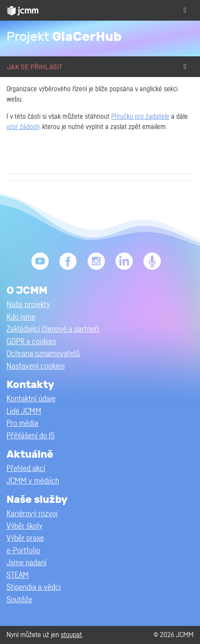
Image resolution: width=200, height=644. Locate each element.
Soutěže (19, 600)
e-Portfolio (23, 551)
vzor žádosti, (23, 127)
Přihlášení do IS (31, 436)
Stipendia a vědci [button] (34, 587)
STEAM (18, 575)
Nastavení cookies (36, 366)
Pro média (22, 424)
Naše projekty (28, 305)
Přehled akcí (26, 469)
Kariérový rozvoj (32, 514)
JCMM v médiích (33, 481)
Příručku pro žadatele (140, 117)
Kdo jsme (21, 317)
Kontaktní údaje (31, 399)
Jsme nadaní (27, 563)
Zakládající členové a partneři (53, 329)
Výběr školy (24, 526)
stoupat (71, 635)
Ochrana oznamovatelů (43, 354)
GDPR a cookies (31, 342)
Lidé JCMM (24, 411)
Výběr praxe (25, 538)
